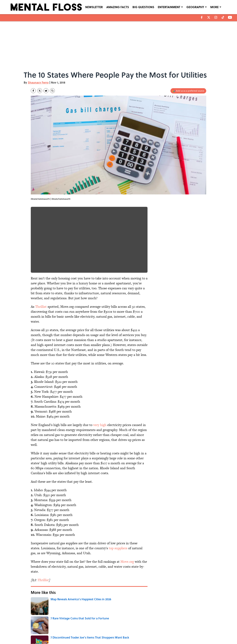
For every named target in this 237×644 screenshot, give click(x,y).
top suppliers (118, 548)
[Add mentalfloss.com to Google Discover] (188, 91)
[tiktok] (223, 17)
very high (100, 425)
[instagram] (216, 17)
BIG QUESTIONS (143, 7)
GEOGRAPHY (195, 7)
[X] (209, 17)
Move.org (127, 562)
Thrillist (41, 307)
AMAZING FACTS (118, 7)
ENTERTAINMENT (169, 7)
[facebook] (202, 17)
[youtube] (230, 17)
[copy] (52, 91)
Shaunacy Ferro (38, 82)
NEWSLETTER (94, 7)
